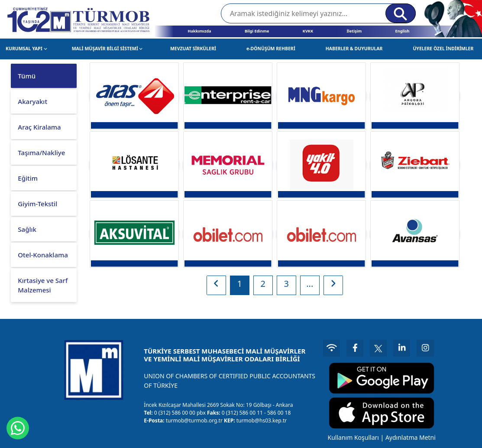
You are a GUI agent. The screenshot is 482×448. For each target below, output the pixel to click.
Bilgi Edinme (257, 31)
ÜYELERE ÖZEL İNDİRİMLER (443, 49)
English (403, 31)
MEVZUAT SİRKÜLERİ (193, 49)
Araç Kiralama (39, 127)
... (310, 284)
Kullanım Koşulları (352, 436)
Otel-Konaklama (43, 255)
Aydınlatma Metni (410, 436)
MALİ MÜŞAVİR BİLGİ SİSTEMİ (107, 49)
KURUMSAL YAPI (26, 49)
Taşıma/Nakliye (41, 153)
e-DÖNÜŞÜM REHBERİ (271, 49)
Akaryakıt (32, 101)
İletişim (354, 31)
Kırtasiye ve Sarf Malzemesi (43, 285)
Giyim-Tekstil (37, 204)
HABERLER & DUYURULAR (354, 49)
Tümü (27, 76)
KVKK (308, 31)
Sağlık (27, 229)
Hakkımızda (199, 31)
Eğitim (28, 178)
